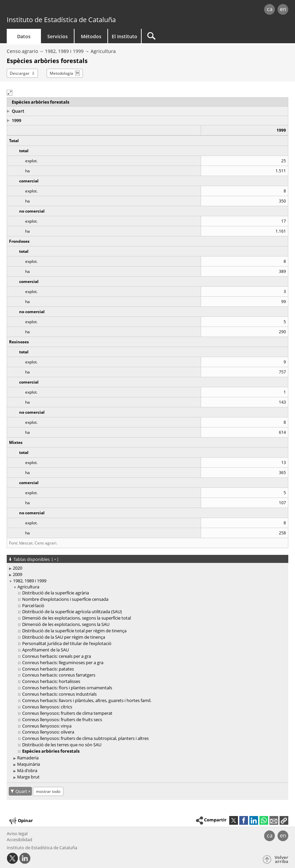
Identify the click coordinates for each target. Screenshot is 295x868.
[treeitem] (146, 568)
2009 (17, 574)
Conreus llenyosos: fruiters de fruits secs (62, 719)
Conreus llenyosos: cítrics (47, 707)
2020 (17, 568)
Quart (18, 111)
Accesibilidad (19, 840)
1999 (16, 120)
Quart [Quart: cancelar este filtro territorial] (22, 791)
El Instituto (125, 36)
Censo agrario (22, 51)
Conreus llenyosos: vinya (47, 726)
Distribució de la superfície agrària (56, 593)
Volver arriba (281, 859)
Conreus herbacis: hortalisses (51, 681)
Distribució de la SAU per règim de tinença (64, 637)
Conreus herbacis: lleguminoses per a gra (63, 662)
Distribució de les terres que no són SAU (62, 745)
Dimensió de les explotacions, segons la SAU (66, 624)
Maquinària (29, 764)
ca (270, 9)
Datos (24, 36)
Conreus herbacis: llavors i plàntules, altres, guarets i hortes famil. (87, 700)
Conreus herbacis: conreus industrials (59, 694)
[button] (10, 93)
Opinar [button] (21, 821)
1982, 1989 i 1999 (64, 51)
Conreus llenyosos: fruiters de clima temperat (67, 713)
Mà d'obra (27, 770)
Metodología (61, 73)
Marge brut (28, 777)
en (283, 9)
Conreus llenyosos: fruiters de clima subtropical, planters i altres (85, 738)
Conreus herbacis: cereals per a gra (57, 656)
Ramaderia (28, 758)
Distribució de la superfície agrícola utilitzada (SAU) (72, 612)
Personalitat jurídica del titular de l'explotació (67, 643)
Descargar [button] (20, 73)
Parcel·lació (33, 605)
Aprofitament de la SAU (45, 650)
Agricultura (103, 51)
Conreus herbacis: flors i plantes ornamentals (67, 688)
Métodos (91, 36)
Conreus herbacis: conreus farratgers (59, 675)
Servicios (58, 36)
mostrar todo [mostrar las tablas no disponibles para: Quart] (48, 791)
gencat (63, 10)
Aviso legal (17, 833)
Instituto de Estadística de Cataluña (61, 20)
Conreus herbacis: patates (48, 669)
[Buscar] (184, 36)
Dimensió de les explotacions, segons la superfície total (77, 618)
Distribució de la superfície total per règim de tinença (74, 631)
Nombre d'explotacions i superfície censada (65, 599)
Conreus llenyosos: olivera (48, 732)
